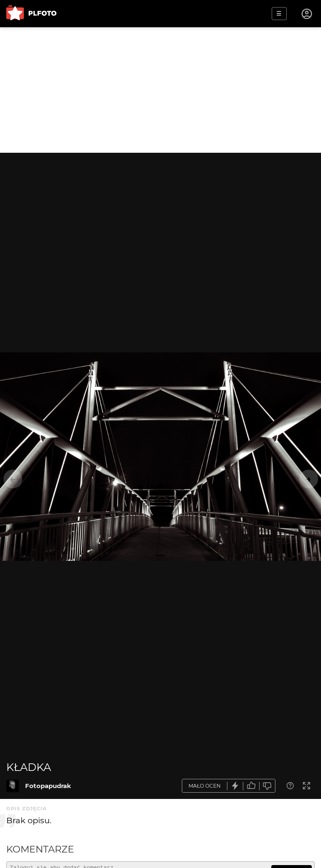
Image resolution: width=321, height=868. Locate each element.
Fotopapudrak (48, 786)
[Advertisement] (160, 90)
